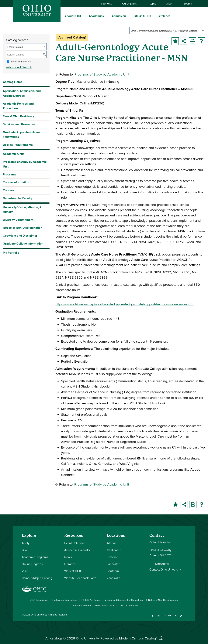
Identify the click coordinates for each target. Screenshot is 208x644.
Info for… (108, 3)
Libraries (70, 564)
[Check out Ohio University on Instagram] (158, 617)
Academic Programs (35, 557)
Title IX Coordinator (128, 605)
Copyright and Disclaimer (20, 236)
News (68, 557)
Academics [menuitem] (96, 16)
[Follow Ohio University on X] (175, 617)
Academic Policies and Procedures (18, 106)
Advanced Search (19, 67)
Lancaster (113, 564)
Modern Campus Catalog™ (138, 638)
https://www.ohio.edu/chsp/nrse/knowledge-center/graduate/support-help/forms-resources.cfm (124, 304)
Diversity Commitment (18, 220)
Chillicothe (114, 550)
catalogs (56, 638)
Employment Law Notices (65, 600)
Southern (113, 571)
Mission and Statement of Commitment (124, 600)
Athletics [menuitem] (164, 16)
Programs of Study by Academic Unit (25, 164)
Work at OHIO (73, 571)
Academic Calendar (77, 550)
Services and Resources (19, 124)
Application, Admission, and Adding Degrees (22, 93)
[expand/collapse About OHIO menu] (84, 16)
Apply (152, 3)
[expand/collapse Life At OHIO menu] (154, 16)
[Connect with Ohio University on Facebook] (153, 617)
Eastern (112, 557)
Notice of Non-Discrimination (23, 228)
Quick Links (131, 3)
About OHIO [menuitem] (73, 16)
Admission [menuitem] (119, 16)
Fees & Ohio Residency (18, 116)
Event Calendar (74, 543)
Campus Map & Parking (37, 578)
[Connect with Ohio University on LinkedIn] (164, 617)
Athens (112, 543)
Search (186, 3)
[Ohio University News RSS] (187, 617)
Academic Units (14, 154)
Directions (162, 564)
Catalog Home (13, 82)
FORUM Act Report (91, 600)
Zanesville (114, 578)
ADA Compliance (39, 600)
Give (169, 3)
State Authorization (105, 605)
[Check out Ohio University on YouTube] (170, 617)
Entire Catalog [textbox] (15, 47)
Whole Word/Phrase (21, 61)
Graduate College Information (23, 244)
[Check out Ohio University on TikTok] (181, 617)
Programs (10, 174)
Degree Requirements (18, 145)
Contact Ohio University (165, 569)
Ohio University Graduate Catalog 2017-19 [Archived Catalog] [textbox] (165, 31)
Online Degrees (32, 564)
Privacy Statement (82, 605)
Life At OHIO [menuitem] (142, 16)
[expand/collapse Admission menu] (129, 16)
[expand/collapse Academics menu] (107, 16)
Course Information (16, 182)
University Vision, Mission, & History (22, 210)
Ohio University (39, 615)
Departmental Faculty (17, 198)
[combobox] (167, 31)
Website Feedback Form (80, 578)
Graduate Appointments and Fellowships (22, 134)
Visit (25, 571)
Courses (9, 190)
